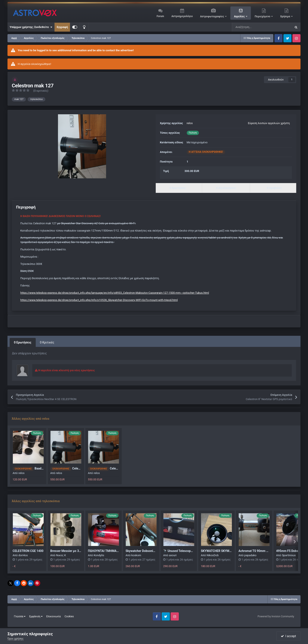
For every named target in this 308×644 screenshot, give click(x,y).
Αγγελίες (240, 16)
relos (190, 123)
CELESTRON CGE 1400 (28, 551)
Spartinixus (289, 555)
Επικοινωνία (54, 616)
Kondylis (99, 555)
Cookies (69, 616)
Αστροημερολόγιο (182, 16)
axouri (173, 555)
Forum (160, 16)
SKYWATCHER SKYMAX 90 (219, 551)
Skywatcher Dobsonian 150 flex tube (150, 551)
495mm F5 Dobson (289, 551)
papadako (250, 555)
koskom (136, 555)
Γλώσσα (20, 616)
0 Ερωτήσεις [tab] (23, 342)
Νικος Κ (61, 555)
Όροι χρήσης (16, 639)
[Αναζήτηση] (251, 27)
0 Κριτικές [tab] (47, 342)
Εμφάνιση (36, 616)
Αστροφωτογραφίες (212, 16)
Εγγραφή (62, 27)
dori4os (23, 555)
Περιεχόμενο (263, 16)
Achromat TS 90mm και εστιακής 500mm (267, 551)
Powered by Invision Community (276, 616)
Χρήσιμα (285, 16)
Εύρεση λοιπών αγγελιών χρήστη (269, 123)
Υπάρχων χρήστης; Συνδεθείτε (31, 27)
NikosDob (213, 555)
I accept (288, 636)
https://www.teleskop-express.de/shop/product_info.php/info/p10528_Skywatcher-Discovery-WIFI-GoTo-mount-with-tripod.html (99, 300)
